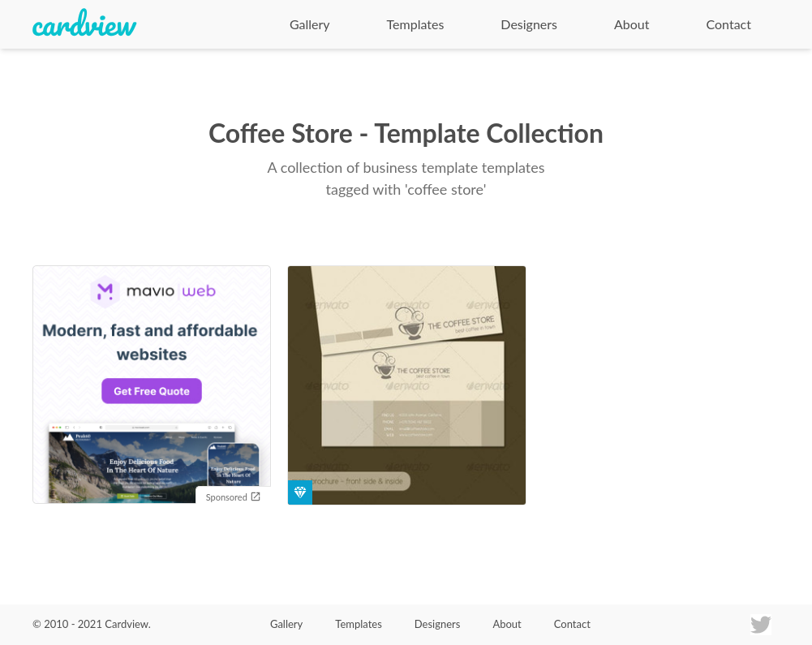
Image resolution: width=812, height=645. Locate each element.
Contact (729, 24)
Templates (416, 24)
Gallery (310, 24)
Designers (529, 24)
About (632, 24)
